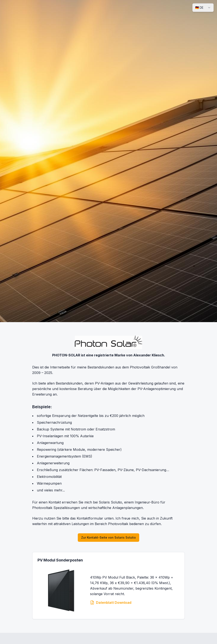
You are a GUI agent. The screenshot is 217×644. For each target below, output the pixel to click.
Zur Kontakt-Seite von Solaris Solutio (108, 537)
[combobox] (203, 8)
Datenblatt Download (111, 603)
